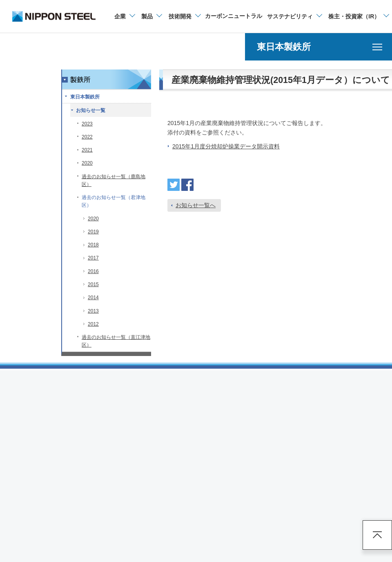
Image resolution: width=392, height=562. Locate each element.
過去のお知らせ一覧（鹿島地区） (114, 180)
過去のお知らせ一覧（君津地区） (114, 201)
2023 (87, 124)
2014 (93, 298)
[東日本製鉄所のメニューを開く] (318, 47)
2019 (93, 232)
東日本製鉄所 (85, 97)
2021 (87, 150)
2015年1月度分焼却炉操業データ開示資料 (226, 146)
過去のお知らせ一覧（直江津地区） (116, 341)
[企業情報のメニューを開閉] (124, 16)
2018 (93, 245)
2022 (87, 137)
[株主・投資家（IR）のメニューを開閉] (358, 16)
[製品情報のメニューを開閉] (151, 16)
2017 (93, 258)
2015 (93, 284)
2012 (93, 324)
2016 (93, 271)
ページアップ (377, 535)
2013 (93, 311)
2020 (87, 163)
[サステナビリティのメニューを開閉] (294, 16)
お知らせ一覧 (91, 110)
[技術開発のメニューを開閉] (184, 16)
